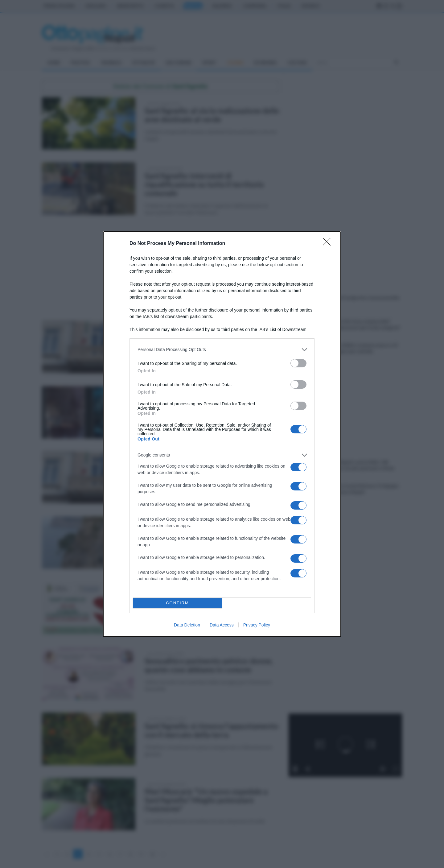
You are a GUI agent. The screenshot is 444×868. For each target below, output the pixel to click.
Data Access (222, 625)
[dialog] (222, 434)
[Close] (329, 244)
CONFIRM (177, 603)
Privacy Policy (257, 625)
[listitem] (222, 350)
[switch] (298, 363)
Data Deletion (187, 625)
